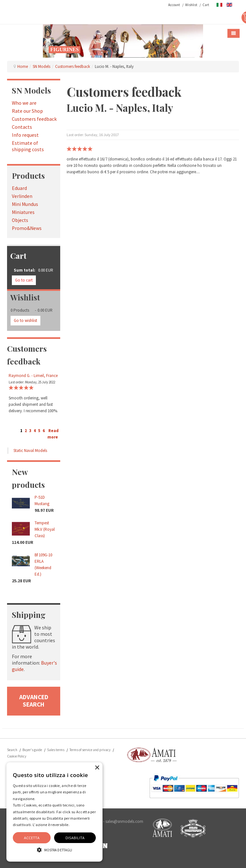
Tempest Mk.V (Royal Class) (45, 529)
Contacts (22, 127)
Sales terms (56, 750)
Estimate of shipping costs (28, 146)
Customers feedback (73, 66)
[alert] (54, 812)
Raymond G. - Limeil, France (33, 376)
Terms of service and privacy (90, 750)
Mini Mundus (25, 204)
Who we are (24, 103)
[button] (54, 850)
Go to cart (24, 280)
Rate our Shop (27, 111)
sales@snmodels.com (124, 821)
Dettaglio (78, 825)
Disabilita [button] (75, 838)
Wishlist (191, 5)
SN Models (41, 66)
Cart (206, 5)
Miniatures (23, 212)
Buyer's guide (32, 750)
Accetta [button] (32, 838)
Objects (20, 220)
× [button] (97, 768)
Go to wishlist (25, 320)
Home (23, 66)
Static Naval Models (30, 450)
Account (174, 5)
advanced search (34, 701)
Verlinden (22, 196)
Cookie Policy (17, 756)
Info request (25, 135)
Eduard (19, 188)
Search (12, 750)
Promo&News (27, 228)
